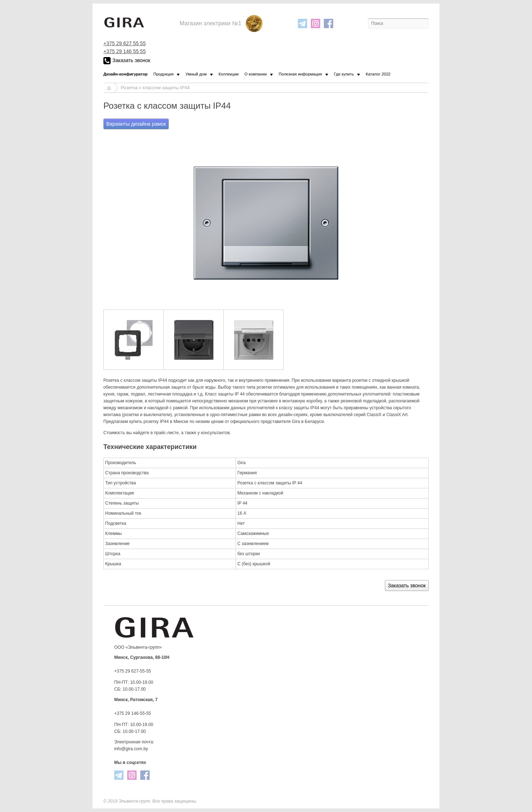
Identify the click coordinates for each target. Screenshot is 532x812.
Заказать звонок (127, 61)
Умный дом (196, 74)
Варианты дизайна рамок (136, 124)
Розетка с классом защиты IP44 (155, 88)
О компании (256, 74)
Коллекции (229, 74)
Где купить (344, 74)
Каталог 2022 (378, 74)
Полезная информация (300, 74)
